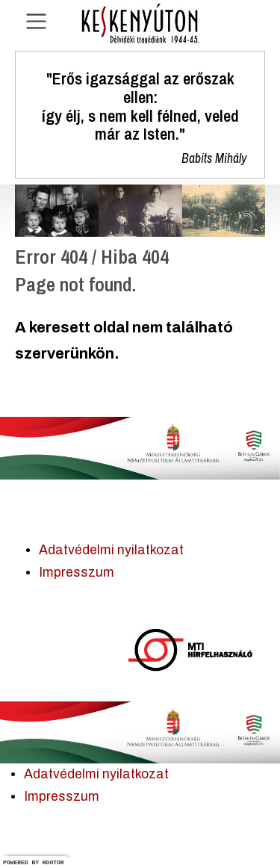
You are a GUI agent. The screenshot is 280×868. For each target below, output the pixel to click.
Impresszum (77, 573)
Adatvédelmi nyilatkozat (111, 550)
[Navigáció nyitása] (36, 21)
